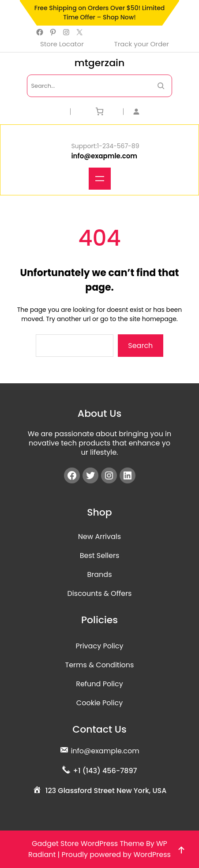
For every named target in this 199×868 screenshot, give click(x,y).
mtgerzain (99, 63)
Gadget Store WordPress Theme (88, 844)
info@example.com (105, 751)
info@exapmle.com (104, 156)
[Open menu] (100, 179)
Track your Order (142, 44)
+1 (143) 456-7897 (105, 771)
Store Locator (62, 44)
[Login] (152, 111)
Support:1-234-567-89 (105, 146)
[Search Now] (161, 86)
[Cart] (99, 111)
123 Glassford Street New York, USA (106, 791)
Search (140, 346)
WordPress (152, 855)
